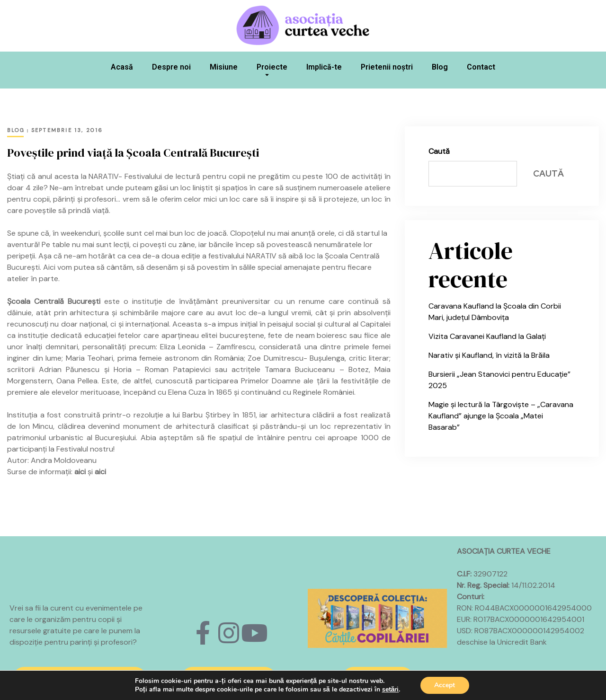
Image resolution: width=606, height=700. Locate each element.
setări (390, 690)
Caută (439, 151)
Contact (481, 67)
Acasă (122, 67)
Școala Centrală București (54, 301)
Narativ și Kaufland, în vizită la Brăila (489, 355)
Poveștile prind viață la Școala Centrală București (133, 153)
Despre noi (171, 67)
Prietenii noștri (387, 67)
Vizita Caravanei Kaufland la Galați (487, 336)
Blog (440, 67)
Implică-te (324, 67)
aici (80, 472)
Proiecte (272, 72)
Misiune (224, 67)
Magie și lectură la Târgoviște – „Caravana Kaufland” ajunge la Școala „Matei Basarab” (501, 416)
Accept (445, 685)
